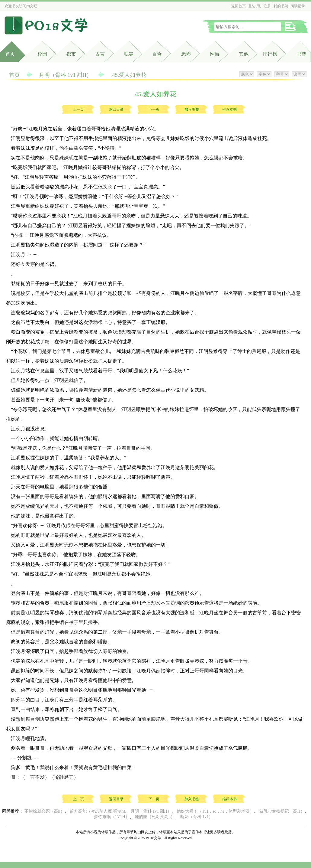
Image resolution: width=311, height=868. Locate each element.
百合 (157, 54)
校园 (42, 54)
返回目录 (116, 109)
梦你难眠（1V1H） (112, 817)
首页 (10, 54)
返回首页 (239, 6)
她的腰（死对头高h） (155, 817)
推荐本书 (229, 109)
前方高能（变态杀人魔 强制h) (97, 811)
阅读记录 (298, 6)
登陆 (252, 6)
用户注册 (264, 6)
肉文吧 (32, 6)
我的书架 (281, 6)
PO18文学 (154, 838)
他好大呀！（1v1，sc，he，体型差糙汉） (215, 811)
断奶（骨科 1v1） (197, 817)
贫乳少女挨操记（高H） (282, 811)
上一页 (79, 109)
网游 (215, 54)
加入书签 (192, 109)
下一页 (154, 109)
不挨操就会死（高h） (45, 811)
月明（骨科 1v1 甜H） (65, 75)
